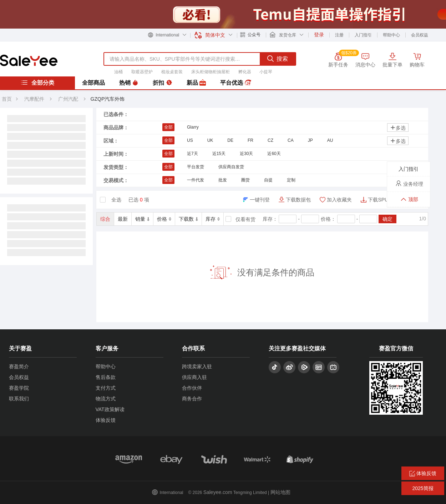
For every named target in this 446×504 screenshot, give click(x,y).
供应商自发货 (231, 167)
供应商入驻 (194, 377)
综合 (105, 219)
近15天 (219, 154)
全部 (168, 127)
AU (330, 140)
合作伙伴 (192, 388)
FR (250, 140)
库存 (213, 219)
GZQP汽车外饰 (108, 99)
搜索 (278, 59)
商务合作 (192, 399)
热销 (129, 83)
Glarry (193, 127)
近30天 (246, 154)
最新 (123, 219)
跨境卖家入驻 (197, 366)
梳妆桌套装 (172, 72)
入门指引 (363, 35)
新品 (196, 83)
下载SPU (378, 200)
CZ (270, 140)
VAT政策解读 (110, 409)
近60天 (274, 154)
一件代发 (196, 180)
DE (230, 140)
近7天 (192, 154)
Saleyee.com (218, 492)
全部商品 (93, 83)
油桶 (118, 72)
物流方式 (106, 399)
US (190, 140)
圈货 (245, 180)
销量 (142, 219)
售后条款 (106, 377)
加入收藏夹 (339, 200)
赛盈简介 (19, 366)
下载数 (188, 219)
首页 (7, 99)
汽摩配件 (34, 99)
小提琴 (266, 72)
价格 (164, 219)
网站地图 (280, 492)
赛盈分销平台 (29, 60)
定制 (291, 180)
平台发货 (196, 167)
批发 (223, 180)
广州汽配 (69, 99)
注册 (339, 35)
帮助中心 (391, 35)
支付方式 (106, 388)
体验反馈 (106, 420)
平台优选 (235, 83)
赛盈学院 (19, 388)
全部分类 (37, 83)
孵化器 (245, 72)
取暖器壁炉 (142, 72)
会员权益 (420, 35)
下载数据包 (298, 200)
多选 (398, 128)
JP (310, 140)
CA (291, 140)
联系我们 (19, 399)
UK (210, 140)
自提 (268, 180)
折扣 (162, 83)
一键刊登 (260, 200)
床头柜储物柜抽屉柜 (211, 72)
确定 (387, 219)
